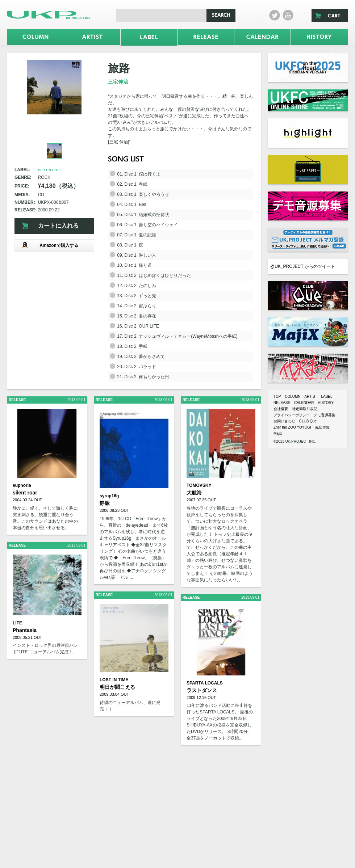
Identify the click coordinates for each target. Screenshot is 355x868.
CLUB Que (308, 421)
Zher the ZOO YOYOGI (292, 427)
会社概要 (281, 409)
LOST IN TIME (114, 680)
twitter (275, 15)
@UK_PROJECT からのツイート (303, 266)
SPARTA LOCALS (205, 683)
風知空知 (322, 427)
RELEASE (282, 403)
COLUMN (293, 397)
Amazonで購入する (50, 245)
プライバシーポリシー (292, 415)
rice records (49, 170)
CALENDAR (304, 403)
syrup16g (109, 496)
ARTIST (311, 397)
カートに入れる (58, 226)
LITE (17, 623)
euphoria (22, 485)
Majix (278, 433)
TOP (277, 397)
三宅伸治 (118, 82)
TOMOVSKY (199, 485)
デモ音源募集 (325, 415)
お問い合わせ (284, 421)
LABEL (327, 397)
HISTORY (326, 403)
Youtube (288, 15)
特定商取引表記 (305, 409)
